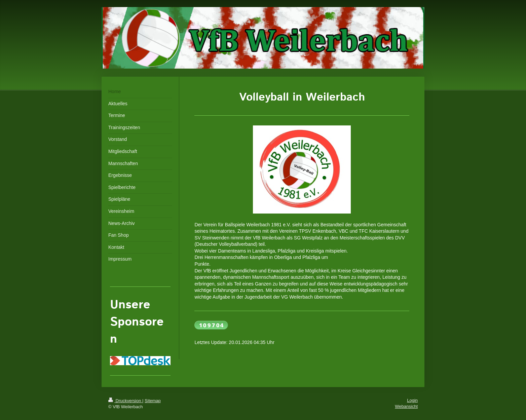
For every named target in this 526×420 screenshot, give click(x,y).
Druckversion (125, 401)
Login (412, 400)
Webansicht (406, 406)
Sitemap (153, 401)
